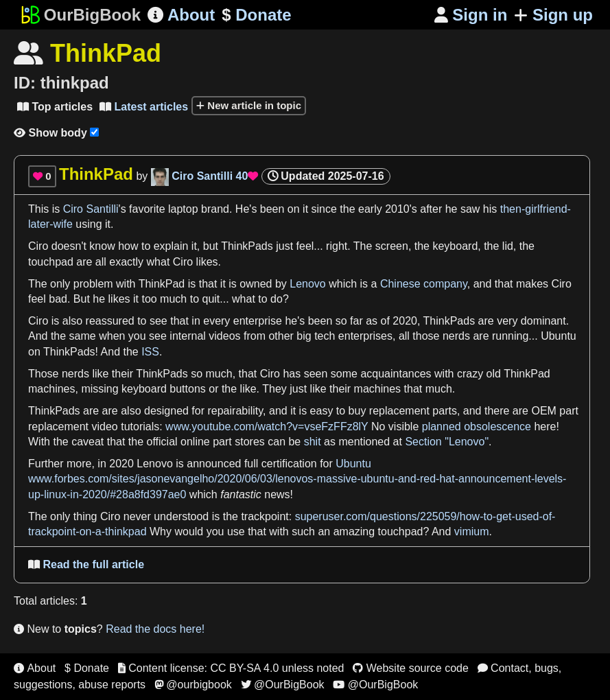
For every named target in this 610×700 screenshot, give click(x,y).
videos (224, 336)
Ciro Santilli (91, 209)
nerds (456, 336)
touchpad (51, 262)
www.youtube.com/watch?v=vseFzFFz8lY (267, 427)
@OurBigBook (283, 685)
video (105, 427)
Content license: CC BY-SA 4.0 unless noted (231, 668)
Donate (256, 15)
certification (289, 464)
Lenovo (308, 284)
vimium (472, 532)
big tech (316, 336)
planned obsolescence (477, 427)
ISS (150, 352)
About (181, 15)
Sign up (553, 15)
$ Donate (87, 668)
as (372, 321)
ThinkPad (162, 284)
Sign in (471, 15)
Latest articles (144, 107)
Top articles (55, 107)
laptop (183, 209)
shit (313, 442)
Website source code (411, 668)
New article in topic (249, 105)
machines (51, 389)
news (277, 494)
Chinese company (424, 284)
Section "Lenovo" (447, 442)
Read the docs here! (155, 629)
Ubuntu (559, 336)
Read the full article (86, 564)
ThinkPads (247, 246)
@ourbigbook (193, 685)
